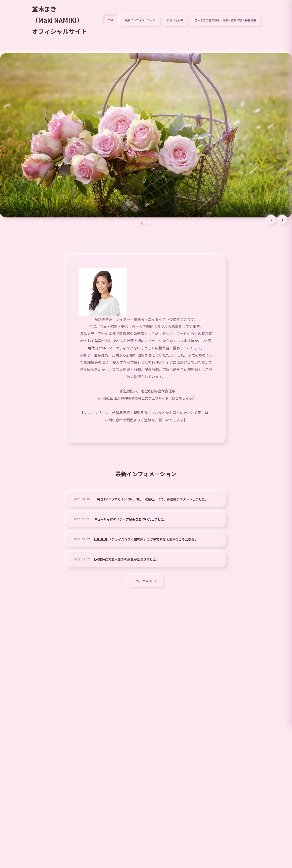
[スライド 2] (146, 224)
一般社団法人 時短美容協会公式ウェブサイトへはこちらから (146, 398)
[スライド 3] (150, 224)
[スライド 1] (142, 224)
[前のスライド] (271, 220)
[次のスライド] (282, 220)
